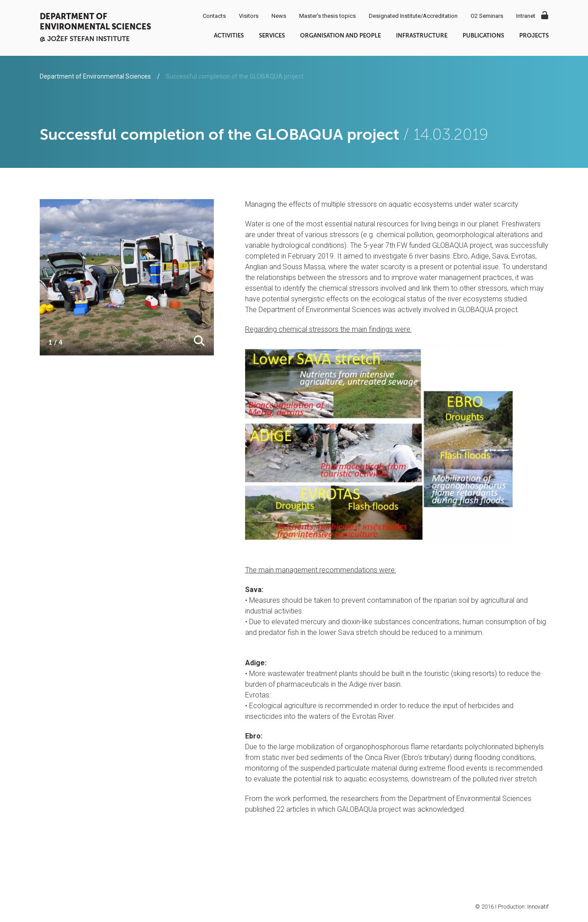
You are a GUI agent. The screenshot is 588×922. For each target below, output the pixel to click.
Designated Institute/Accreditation (413, 16)
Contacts (214, 16)
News (279, 16)
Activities (229, 35)
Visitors (249, 16)
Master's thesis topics (327, 16)
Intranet (526, 16)
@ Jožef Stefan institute (85, 39)
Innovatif (538, 907)
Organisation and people (340, 35)
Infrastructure (422, 35)
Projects (534, 35)
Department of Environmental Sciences (95, 21)
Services (272, 35)
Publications (483, 35)
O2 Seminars (487, 16)
